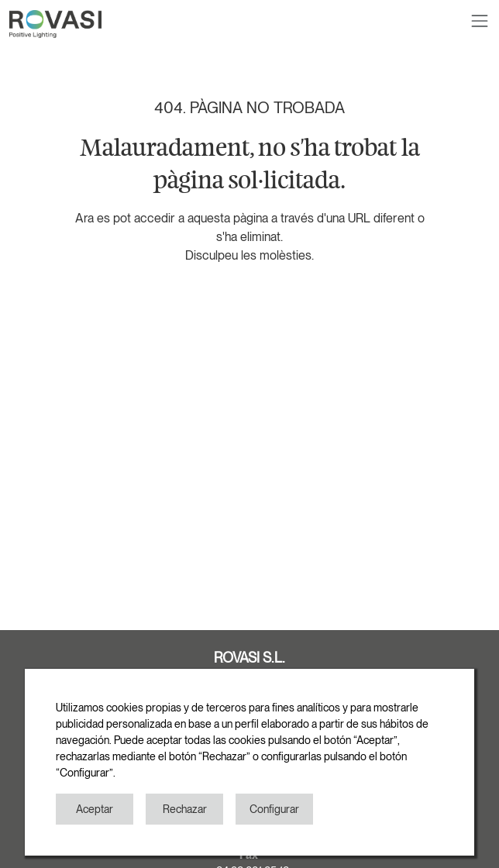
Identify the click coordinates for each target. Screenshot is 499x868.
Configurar (274, 809)
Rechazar (185, 809)
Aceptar (95, 809)
